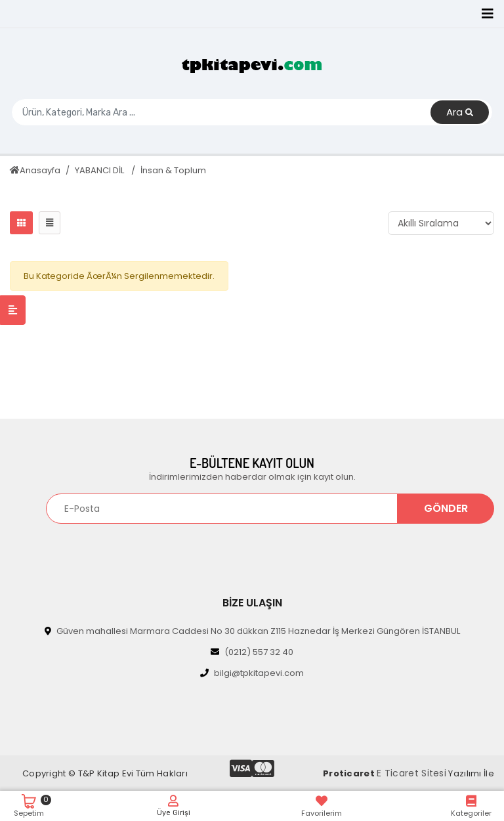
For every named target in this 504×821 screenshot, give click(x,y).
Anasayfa (35, 170)
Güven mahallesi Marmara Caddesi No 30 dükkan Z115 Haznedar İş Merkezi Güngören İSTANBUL (252, 631)
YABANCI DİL (100, 170)
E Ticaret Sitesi (411, 773)
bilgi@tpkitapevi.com (252, 673)
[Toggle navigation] (488, 14)
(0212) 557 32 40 (252, 652)
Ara (460, 113)
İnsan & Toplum (173, 170)
